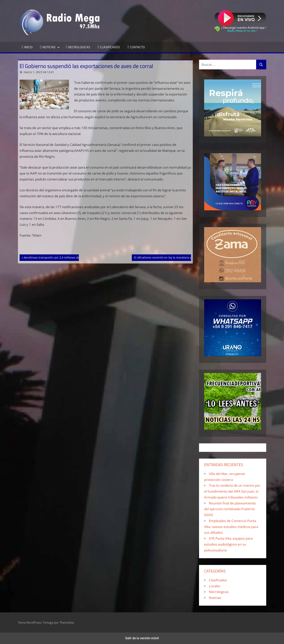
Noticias (215, 598)
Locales (215, 586)
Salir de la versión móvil (142, 638)
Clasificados (218, 580)
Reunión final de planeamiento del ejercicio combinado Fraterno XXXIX (230, 509)
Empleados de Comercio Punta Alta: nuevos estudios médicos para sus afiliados (231, 527)
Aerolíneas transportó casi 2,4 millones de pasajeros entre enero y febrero (73, 257)
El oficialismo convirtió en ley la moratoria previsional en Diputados (178, 257)
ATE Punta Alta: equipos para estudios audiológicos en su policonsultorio (228, 544)
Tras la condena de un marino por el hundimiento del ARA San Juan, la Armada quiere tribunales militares (232, 491)
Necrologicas (219, 592)
